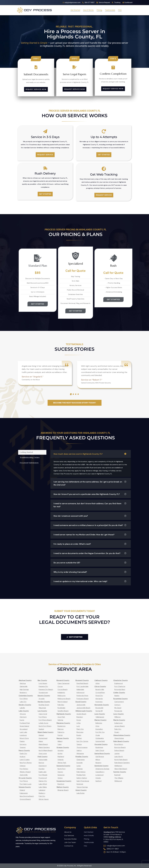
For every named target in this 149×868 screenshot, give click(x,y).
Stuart (117, 732)
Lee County (42, 711)
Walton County (63, 787)
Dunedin (80, 763)
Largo (79, 766)
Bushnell (117, 775)
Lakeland (42, 790)
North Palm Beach (121, 760)
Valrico (79, 750)
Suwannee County (64, 781)
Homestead (43, 738)
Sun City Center (82, 741)
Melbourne (62, 696)
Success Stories (70, 839)
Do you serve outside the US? (90, 563)
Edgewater (24, 793)
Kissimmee (99, 747)
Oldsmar (80, 769)
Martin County (119, 720)
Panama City (43, 686)
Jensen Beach (120, 726)
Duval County (81, 702)
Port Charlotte (120, 686)
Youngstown (43, 693)
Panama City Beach (46, 689)
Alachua (23, 683)
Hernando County (102, 705)
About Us (68, 832)
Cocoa (60, 686)
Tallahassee (100, 717)
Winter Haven (44, 799)
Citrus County (100, 686)
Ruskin (79, 735)
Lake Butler (81, 793)
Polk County (43, 757)
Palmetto (61, 732)
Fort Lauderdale (82, 686)
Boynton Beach (120, 747)
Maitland (61, 757)
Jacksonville (81, 705)
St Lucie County (25, 778)
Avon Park (61, 717)
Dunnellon (99, 729)
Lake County (24, 711)
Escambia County (121, 699)
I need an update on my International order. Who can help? (90, 581)
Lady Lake (23, 732)
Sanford (98, 781)
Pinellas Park (81, 775)
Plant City (80, 729)
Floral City (99, 696)
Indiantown (118, 723)
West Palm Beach (121, 769)
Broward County (82, 680)
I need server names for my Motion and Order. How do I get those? (90, 535)
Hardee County (44, 702)
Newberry (23, 693)
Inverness (99, 702)
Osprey (60, 772)
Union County (81, 790)
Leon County (100, 714)
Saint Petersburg (83, 781)
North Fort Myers (45, 726)
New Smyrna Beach (27, 796)
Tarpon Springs (82, 787)
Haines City (43, 781)
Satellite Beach (63, 711)
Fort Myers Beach (45, 720)
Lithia (79, 723)
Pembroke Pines (82, 696)
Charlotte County (121, 680)
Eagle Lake (43, 772)
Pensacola (118, 711)
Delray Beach (119, 750)
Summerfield (100, 741)
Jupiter (117, 754)
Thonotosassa (82, 747)
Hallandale (80, 689)
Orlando (61, 760)
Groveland (24, 729)
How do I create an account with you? (90, 516)
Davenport (43, 766)
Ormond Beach (25, 799)
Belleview (99, 723)
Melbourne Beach (64, 699)
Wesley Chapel (25, 772)
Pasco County (24, 750)
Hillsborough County (84, 711)
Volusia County (25, 787)
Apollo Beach (81, 714)
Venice (60, 778)
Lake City (23, 702)
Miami (41, 741)
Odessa (23, 766)
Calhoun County (101, 680)
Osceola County (101, 744)
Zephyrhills (24, 775)
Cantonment (119, 702)
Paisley (22, 741)
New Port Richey (26, 763)
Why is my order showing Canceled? (90, 572)
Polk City (42, 796)
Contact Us (69, 846)
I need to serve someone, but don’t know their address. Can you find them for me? (90, 505)
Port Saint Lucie (26, 784)
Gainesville (24, 686)
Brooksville (99, 708)
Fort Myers (43, 717)
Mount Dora (24, 738)
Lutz (78, 726)
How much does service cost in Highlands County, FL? (90, 454)
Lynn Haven (43, 683)
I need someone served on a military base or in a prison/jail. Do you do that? (90, 525)
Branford (61, 784)
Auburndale (43, 760)
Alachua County (25, 680)
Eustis (22, 720)
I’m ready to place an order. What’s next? (90, 544)
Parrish (60, 735)
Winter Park (62, 763)
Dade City (23, 754)
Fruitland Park (25, 723)
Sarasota (61, 775)
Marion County (100, 720)
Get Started (75, 10)
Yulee (60, 744)
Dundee (42, 769)
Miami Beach (43, 744)
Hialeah (41, 735)
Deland (22, 790)
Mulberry (42, 793)
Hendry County (25, 705)
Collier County (119, 693)
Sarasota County (63, 766)
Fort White (24, 699)
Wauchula (42, 708)
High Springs (24, 689)
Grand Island (24, 726)
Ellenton (61, 729)
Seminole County (101, 766)
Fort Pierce (24, 781)
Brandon (80, 717)
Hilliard (60, 741)
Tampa (79, 744)
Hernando (99, 699)
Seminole (80, 784)
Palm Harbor (81, 772)
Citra (97, 726)
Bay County (42, 680)
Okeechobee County (122, 735)
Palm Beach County (121, 741)
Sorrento (23, 744)
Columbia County (26, 696)
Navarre (98, 763)
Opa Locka (43, 754)
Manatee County (63, 723)
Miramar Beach (63, 790)
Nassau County (63, 738)
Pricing (99, 10)
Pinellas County (82, 757)
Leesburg (23, 735)
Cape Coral (43, 714)
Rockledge (61, 708)
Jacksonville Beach (83, 708)
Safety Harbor (82, 778)
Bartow (41, 763)
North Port (62, 769)
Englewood (118, 683)
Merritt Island (62, 702)
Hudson (23, 757)
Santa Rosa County (102, 754)
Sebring (60, 720)
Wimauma (80, 754)
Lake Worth (119, 757)
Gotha (60, 754)
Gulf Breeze (100, 757)
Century (117, 705)
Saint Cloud (100, 750)
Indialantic (61, 693)
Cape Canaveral (63, 683)
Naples (117, 696)
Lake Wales (43, 787)
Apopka (60, 750)
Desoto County (44, 696)
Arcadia (42, 699)
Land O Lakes (25, 760)
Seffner (79, 738)
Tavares (23, 747)
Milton (98, 760)
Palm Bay (61, 705)
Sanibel (41, 729)
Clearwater (81, 760)
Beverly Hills (100, 689)
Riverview (80, 732)
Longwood (99, 775)
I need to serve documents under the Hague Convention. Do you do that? (90, 553)
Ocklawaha (100, 738)
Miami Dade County (46, 732)
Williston (117, 717)
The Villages (119, 778)
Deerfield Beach (82, 683)
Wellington (118, 766)
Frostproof (43, 778)
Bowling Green (44, 705)
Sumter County (120, 772)
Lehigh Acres (43, 723)
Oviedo (98, 778)
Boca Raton (119, 744)
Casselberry (100, 772)
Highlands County (64, 714)
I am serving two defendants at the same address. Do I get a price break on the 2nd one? (90, 483)
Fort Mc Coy (100, 732)
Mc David (118, 708)
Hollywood (80, 693)
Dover (79, 720)
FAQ (120, 10)
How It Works (88, 10)
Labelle (22, 708)
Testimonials (110, 10)
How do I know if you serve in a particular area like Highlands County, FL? (90, 494)
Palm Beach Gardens (122, 763)
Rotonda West (120, 689)
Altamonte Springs (102, 769)
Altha (97, 683)
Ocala (98, 735)
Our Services (69, 836)
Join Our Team (70, 842)
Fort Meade (43, 775)
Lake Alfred (43, 784)
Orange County (63, 747)
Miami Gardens (44, 747)
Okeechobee (119, 738)
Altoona (23, 714)
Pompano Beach (83, 699)
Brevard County (63, 680)
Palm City (118, 729)
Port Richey (24, 769)
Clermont (23, 717)
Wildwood (118, 781)
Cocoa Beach (63, 689)
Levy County (119, 714)
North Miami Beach (46, 750)
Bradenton (62, 726)
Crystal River (100, 693)
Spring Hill (99, 711)
